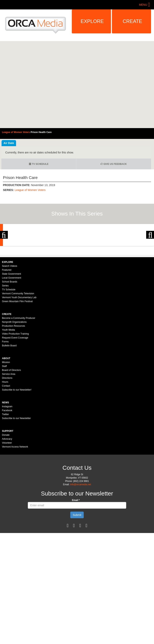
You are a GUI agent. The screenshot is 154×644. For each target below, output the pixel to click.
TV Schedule (39, 164)
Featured (7, 313)
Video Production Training (15, 377)
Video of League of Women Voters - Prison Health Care (77, 85)
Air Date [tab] (9, 143)
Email (76, 544)
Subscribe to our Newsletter (16, 462)
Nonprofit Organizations (14, 365)
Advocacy (7, 482)
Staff (4, 410)
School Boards (10, 325)
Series (5, 329)
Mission (6, 406)
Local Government (12, 321)
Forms (5, 385)
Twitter (5, 458)
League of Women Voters (30, 190)
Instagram (7, 450)
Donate (6, 478)
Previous (4, 257)
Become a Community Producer (19, 361)
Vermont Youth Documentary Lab (19, 341)
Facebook (7, 454)
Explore (92, 21)
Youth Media (8, 373)
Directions (7, 421)
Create (132, 21)
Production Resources (14, 369)
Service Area (9, 417)
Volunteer (7, 486)
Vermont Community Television (18, 337)
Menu (143, 5)
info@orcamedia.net (81, 528)
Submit (77, 558)
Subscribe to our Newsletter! (17, 433)
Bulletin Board (9, 389)
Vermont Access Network (15, 490)
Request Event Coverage (15, 381)
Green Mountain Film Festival (17, 345)
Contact (6, 429)
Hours (5, 425)
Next (150, 257)
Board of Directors (11, 414)
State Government (11, 317)
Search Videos (10, 309)
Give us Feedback (114, 164)
